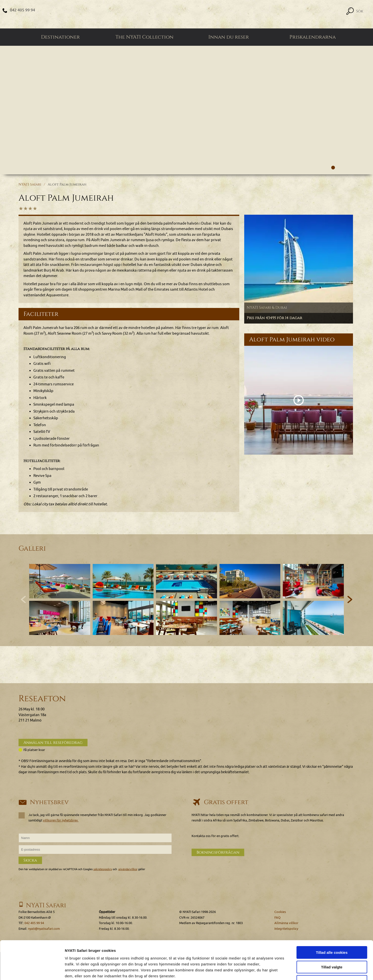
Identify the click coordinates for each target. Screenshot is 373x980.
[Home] (187, 14)
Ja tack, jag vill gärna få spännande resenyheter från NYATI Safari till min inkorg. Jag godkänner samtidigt (92, 817)
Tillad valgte (332, 934)
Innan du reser (229, 37)
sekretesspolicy (103, 869)
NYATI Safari (30, 184)
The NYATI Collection (144, 37)
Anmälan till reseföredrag (53, 743)
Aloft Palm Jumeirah (67, 184)
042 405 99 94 (22, 10)
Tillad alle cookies (332, 920)
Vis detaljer (257, 970)
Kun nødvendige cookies (332, 948)
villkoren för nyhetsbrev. (61, 820)
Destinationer (60, 37)
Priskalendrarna (313, 37)
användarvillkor (128, 869)
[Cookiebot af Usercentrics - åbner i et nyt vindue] (32, 970)
